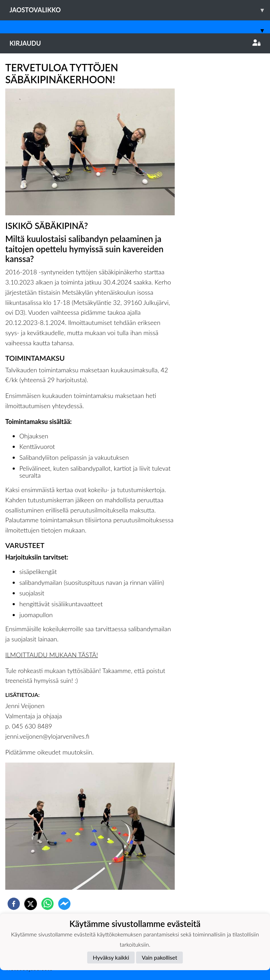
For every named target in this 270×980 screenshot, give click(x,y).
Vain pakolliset (159, 957)
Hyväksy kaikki (111, 957)
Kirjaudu (135, 43)
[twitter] (31, 904)
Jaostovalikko (140, 10)
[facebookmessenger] (64, 904)
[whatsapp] (47, 904)
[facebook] (14, 904)
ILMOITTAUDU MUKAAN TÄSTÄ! (52, 655)
